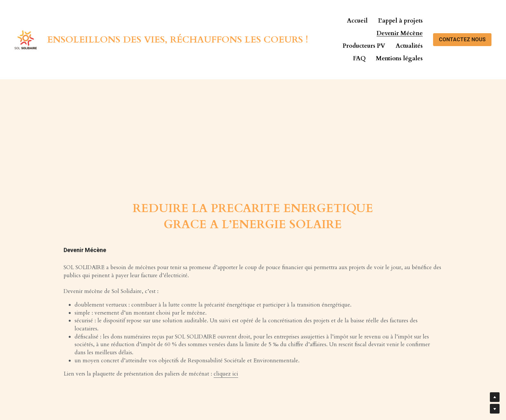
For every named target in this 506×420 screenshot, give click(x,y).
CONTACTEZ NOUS (462, 39)
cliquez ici (226, 374)
